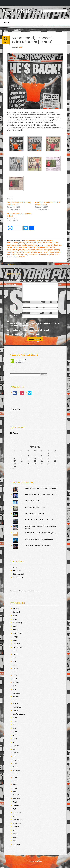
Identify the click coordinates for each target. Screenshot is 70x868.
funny (15, 675)
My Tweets (14, 433)
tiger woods (22, 245)
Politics (49, 243)
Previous (10, 264)
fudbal (15, 672)
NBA (14, 735)
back (56, 245)
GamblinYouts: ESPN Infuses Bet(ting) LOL (40, 533)
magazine (11, 250)
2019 (6, 43)
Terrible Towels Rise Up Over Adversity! (39, 520)
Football (16, 668)
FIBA (15, 658)
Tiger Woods (18, 254)
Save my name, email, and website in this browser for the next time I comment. (35, 325)
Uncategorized (18, 820)
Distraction (16, 644)
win (48, 254)
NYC (14, 749)
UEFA (15, 816)
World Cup (16, 844)
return (58, 252)
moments (40, 250)
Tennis (15, 802)
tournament (32, 245)
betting (15, 616)
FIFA (14, 661)
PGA (36, 243)
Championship (18, 633)
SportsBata (12, 245)
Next (62, 264)
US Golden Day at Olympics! (35, 507)
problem (16, 774)
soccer (15, 788)
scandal (15, 781)
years (57, 254)
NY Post (30, 243)
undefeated (17, 823)
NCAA (15, 739)
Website (13, 316)
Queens (16, 777)
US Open (16, 827)
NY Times (23, 252)
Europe (15, 654)
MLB (14, 725)
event (31, 247)
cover (25, 247)
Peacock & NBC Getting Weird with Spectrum (41, 494)
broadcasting (17, 623)
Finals (15, 665)
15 (6, 40)
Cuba (15, 640)
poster (40, 252)
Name (13, 305)
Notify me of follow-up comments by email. (30, 330)
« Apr (12, 469)
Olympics (16, 753)
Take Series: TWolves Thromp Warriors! (39, 545)
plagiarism (16, 760)
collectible (18, 247)
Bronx (15, 626)
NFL (14, 742)
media (15, 721)
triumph (42, 254)
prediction (16, 770)
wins (52, 254)
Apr (6, 38)
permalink (21, 257)
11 (46, 245)
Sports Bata (17, 795)
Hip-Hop (50, 241)
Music (15, 732)
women (15, 837)
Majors (24, 250)
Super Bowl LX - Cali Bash (35, 514)
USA (14, 830)
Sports (55, 243)
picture (34, 252)
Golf (38, 241)
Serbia (15, 784)
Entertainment (30, 241)
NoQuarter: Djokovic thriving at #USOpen (40, 539)
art (52, 245)
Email (13, 310)
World (15, 841)
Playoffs (42, 243)
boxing (15, 619)
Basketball (16, 612)
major (18, 250)
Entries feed (17, 571)
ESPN (15, 651)
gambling (16, 682)
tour (26, 254)
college (15, 637)
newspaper (48, 250)
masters (31, 250)
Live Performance (19, 714)
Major (15, 718)
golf (36, 247)
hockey (15, 704)
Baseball (16, 609)
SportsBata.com (25, 11)
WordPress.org (18, 578)
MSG (15, 728)
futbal (15, 679)
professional (49, 252)
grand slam (17, 693)
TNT (14, 809)
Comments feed (18, 574)
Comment (14, 284)
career (10, 247)
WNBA (15, 834)
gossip (43, 241)
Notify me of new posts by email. (26, 334)
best (61, 245)
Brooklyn (16, 630)
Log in (15, 567)
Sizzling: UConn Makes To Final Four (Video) (41, 488)
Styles (21, 47)
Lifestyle (23, 243)
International (13, 243)
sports (10, 254)
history (52, 247)
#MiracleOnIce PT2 (32, 501)
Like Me (15, 410)
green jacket (43, 247)
